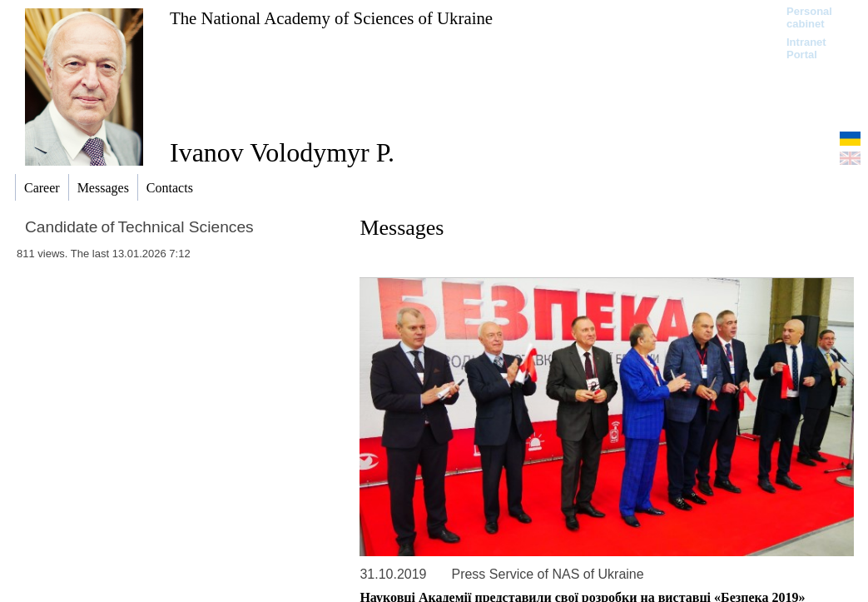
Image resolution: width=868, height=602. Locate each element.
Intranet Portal (806, 48)
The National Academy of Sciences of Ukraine (331, 18)
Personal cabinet (809, 17)
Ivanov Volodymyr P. (282, 152)
